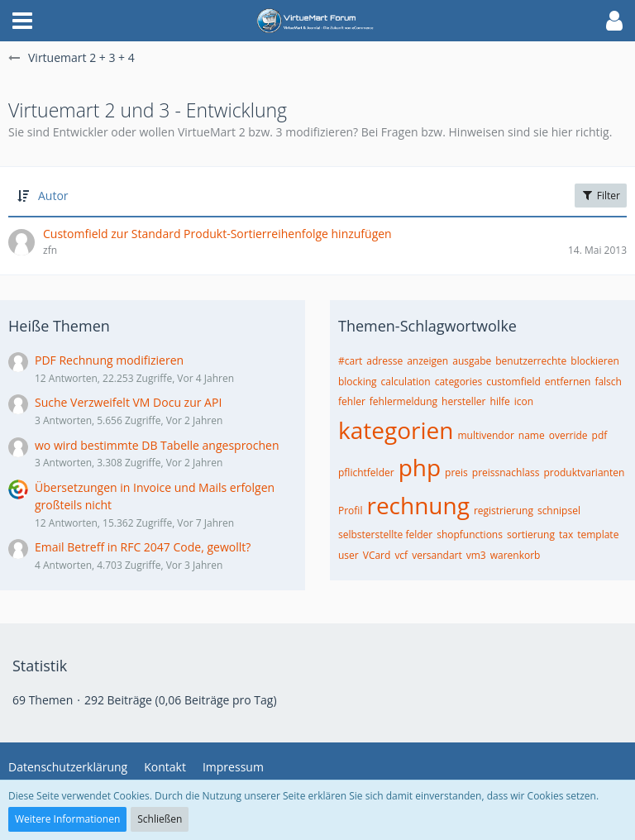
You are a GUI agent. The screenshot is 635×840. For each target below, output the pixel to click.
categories (459, 382)
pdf (600, 435)
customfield (513, 382)
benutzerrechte (531, 361)
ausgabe (472, 361)
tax (566, 535)
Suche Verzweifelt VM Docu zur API (128, 402)
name (532, 435)
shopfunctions (470, 535)
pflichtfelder (366, 472)
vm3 (476, 555)
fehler (352, 401)
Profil (350, 511)
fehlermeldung (403, 401)
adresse (384, 361)
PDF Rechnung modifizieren (109, 360)
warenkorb (516, 555)
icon (524, 401)
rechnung (418, 505)
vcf (401, 555)
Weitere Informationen (67, 819)
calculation (406, 382)
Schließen (160, 819)
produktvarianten (585, 472)
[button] (22, 21)
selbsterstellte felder (385, 535)
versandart (437, 555)
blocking (358, 382)
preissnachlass (506, 472)
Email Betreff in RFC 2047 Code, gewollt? (143, 547)
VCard (377, 555)
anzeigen (427, 361)
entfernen (568, 382)
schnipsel (559, 511)
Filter (601, 196)
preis (456, 472)
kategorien (396, 430)
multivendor (485, 435)
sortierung (531, 535)
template (598, 535)
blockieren (594, 361)
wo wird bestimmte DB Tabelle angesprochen (157, 445)
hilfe (500, 401)
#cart (350, 361)
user (349, 555)
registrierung (504, 511)
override (568, 435)
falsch (608, 382)
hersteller (463, 401)
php (420, 467)
